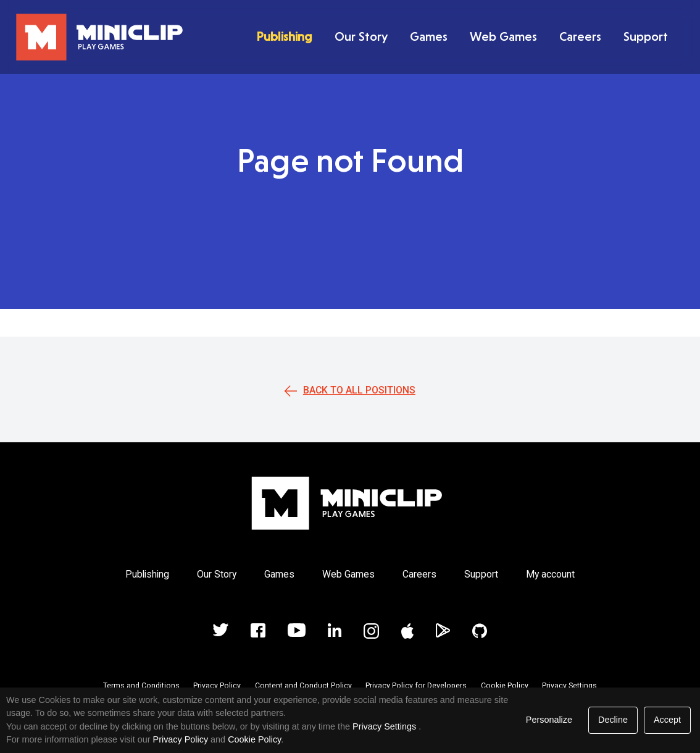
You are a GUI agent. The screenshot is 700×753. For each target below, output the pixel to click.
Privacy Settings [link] (384, 726)
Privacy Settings (569, 686)
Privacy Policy (217, 686)
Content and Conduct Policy (303, 686)
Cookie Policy (505, 686)
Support (646, 36)
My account (550, 574)
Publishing (284, 36)
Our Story (361, 36)
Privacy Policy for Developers (416, 686)
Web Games (503, 36)
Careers (580, 36)
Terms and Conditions (141, 686)
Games (429, 36)
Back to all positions (359, 390)
